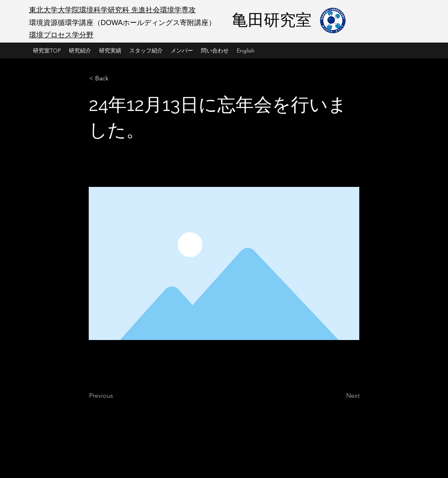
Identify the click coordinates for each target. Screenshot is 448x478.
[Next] (340, 396)
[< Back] (115, 78)
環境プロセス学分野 (61, 35)
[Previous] (115, 396)
